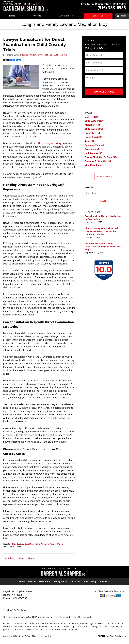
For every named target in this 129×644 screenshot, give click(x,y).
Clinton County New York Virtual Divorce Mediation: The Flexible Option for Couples (101, 231)
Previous (9, 558)
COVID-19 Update (104, 176)
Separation (92, 149)
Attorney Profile (67, 16)
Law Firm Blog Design (112, 636)
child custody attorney (48, 143)
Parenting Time (47, 544)
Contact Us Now (104, 92)
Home (12, 16)
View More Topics (94, 165)
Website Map (90, 582)
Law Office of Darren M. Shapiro (36, 636)
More (124, 16)
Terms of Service (78, 617)
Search (104, 201)
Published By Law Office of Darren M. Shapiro (104, 6)
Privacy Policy (60, 582)
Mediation (93, 125)
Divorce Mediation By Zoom (101, 157)
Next (31, 558)
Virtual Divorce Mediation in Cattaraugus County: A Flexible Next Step (103, 247)
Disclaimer (45, 582)
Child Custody (18, 544)
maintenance (94, 153)
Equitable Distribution (98, 161)
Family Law (93, 133)
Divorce (91, 117)
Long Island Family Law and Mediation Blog (27, 6)
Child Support (94, 129)
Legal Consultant (32, 544)
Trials (61, 544)
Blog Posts (105, 582)
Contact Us (98, 16)
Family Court (93, 137)
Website (37, 16)
